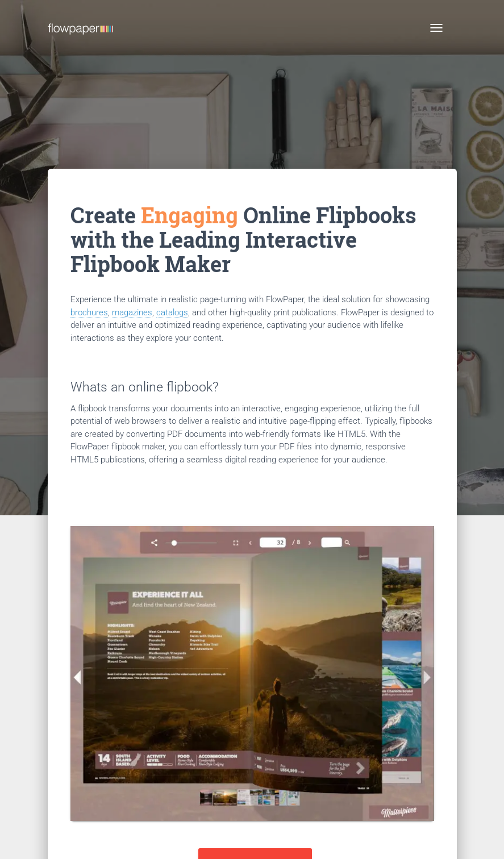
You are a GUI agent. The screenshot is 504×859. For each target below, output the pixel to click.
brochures (89, 312)
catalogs (172, 312)
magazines (132, 312)
